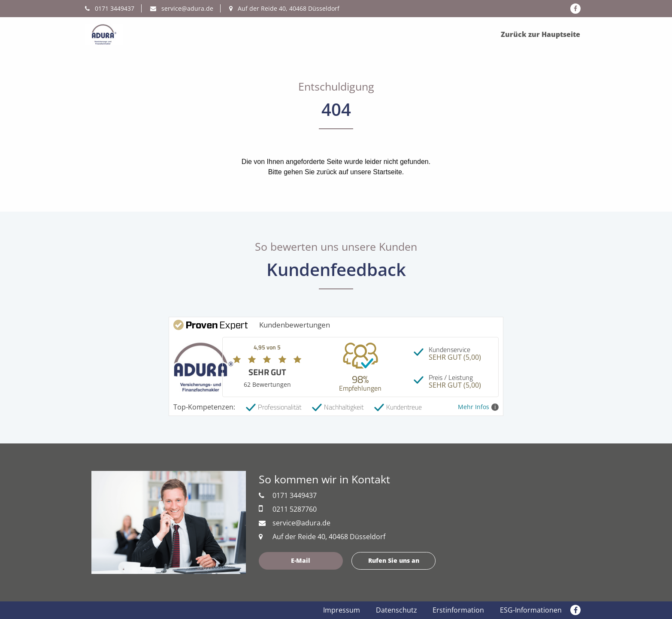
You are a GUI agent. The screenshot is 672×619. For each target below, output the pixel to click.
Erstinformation (458, 610)
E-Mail (301, 560)
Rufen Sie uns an (394, 560)
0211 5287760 (288, 509)
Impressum (342, 610)
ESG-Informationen (531, 610)
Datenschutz (397, 610)
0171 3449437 (110, 8)
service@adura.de (182, 8)
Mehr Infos (478, 407)
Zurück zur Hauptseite (540, 34)
